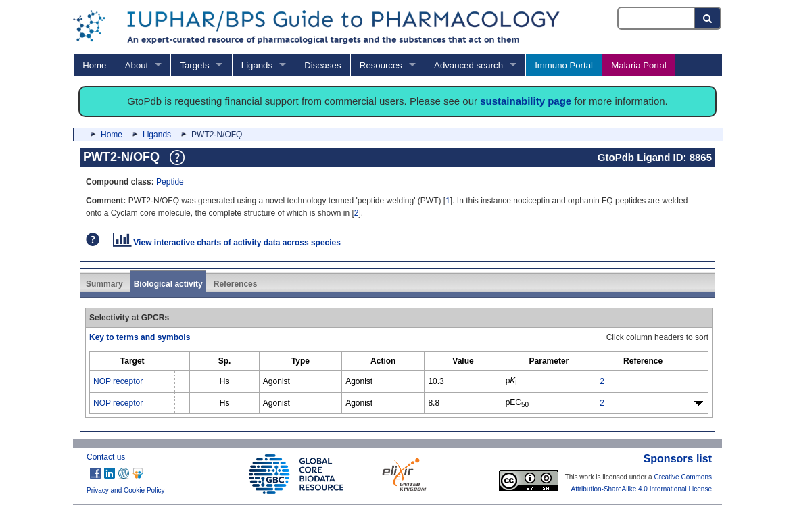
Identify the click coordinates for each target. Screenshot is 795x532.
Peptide (170, 182)
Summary (104, 284)
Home (94, 65)
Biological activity (168, 284)
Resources (381, 65)
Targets (194, 65)
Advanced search (468, 65)
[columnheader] (132, 361)
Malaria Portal (639, 65)
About (137, 65)
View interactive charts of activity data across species (227, 243)
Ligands (257, 65)
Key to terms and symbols (140, 337)
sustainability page (526, 101)
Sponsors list (678, 459)
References (236, 284)
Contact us (106, 457)
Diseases (322, 65)
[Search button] (708, 18)
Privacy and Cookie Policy (126, 490)
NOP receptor (118, 381)
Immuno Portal (564, 65)
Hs (225, 381)
